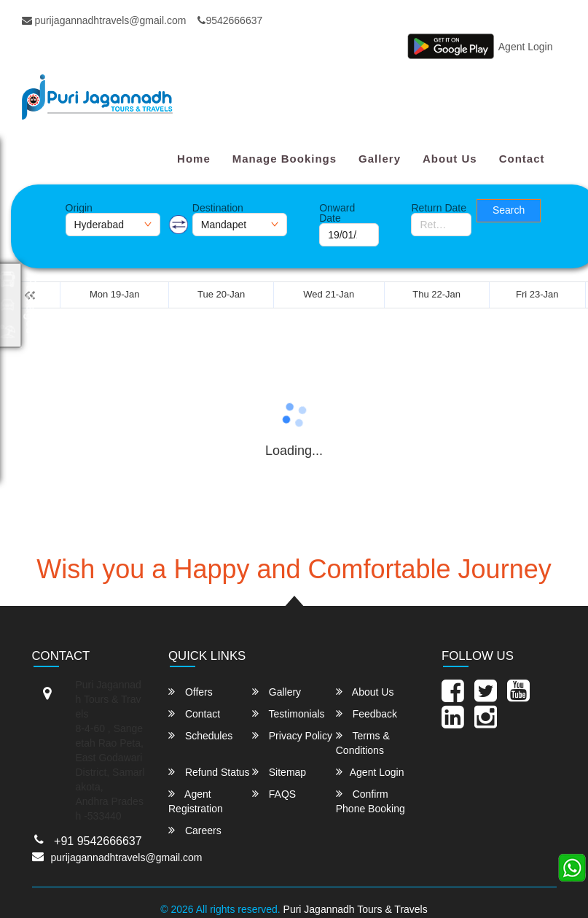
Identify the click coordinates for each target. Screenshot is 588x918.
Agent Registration (196, 801)
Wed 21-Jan (329, 294)
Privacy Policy (292, 735)
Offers (191, 692)
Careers (195, 830)
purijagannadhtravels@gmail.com (104, 20)
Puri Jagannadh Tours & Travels (356, 909)
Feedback (366, 713)
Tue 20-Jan (221, 294)
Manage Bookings (285, 159)
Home (194, 159)
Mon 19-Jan (115, 294)
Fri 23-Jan (537, 294)
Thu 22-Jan (436, 294)
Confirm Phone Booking (371, 801)
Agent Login (526, 47)
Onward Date (337, 213)
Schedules (200, 735)
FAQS (274, 794)
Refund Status (209, 772)
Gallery (380, 159)
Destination (218, 208)
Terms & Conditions (363, 743)
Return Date (438, 208)
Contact (522, 159)
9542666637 (230, 20)
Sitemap (279, 772)
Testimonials (289, 713)
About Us (450, 159)
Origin (79, 208)
